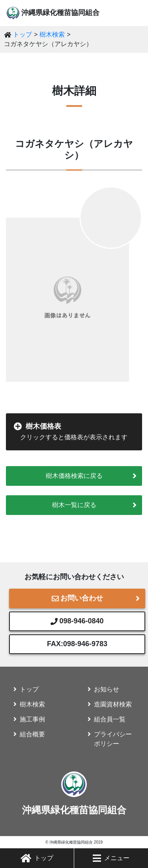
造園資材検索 (113, 704)
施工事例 (32, 719)
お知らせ (107, 689)
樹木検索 (52, 34)
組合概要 (32, 734)
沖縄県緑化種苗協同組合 (60, 13)
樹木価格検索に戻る (74, 476)
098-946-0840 (77, 621)
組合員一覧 (110, 719)
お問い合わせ (77, 598)
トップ (37, 858)
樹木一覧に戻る (74, 505)
